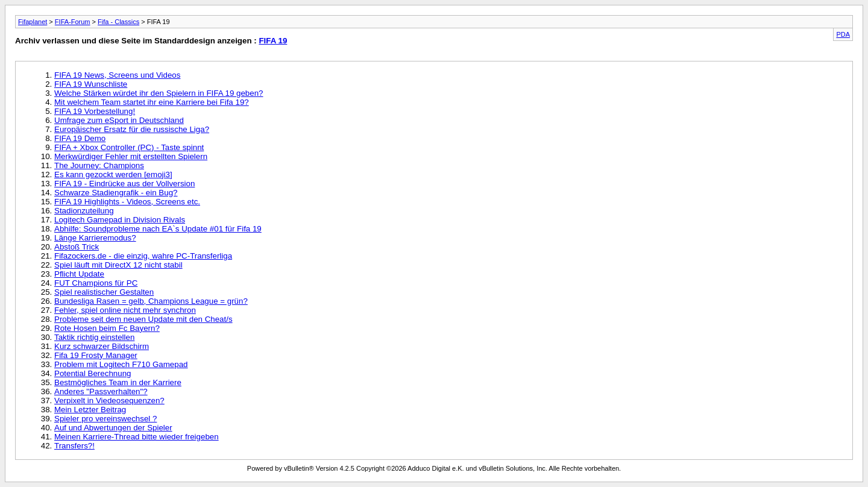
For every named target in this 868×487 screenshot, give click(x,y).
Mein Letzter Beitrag (90, 410)
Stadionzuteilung (84, 211)
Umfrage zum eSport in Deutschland (119, 120)
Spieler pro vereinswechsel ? (105, 419)
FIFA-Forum (73, 22)
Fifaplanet (33, 22)
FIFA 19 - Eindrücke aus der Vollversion (124, 184)
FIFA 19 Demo (80, 138)
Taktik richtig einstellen (94, 337)
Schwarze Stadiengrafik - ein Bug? (116, 193)
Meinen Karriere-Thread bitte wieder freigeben (137, 437)
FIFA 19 (273, 41)
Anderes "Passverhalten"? (101, 391)
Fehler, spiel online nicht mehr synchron (125, 310)
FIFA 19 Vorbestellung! (95, 111)
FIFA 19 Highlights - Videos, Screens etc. (127, 202)
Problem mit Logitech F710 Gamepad (121, 364)
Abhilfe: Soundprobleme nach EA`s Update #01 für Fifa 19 (158, 229)
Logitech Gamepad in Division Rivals (120, 220)
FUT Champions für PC (96, 283)
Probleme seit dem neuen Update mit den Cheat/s (143, 319)
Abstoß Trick (77, 247)
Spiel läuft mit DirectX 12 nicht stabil (118, 265)
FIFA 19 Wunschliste (91, 84)
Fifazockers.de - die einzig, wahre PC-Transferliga (143, 256)
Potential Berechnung (93, 373)
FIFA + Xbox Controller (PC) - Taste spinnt (129, 147)
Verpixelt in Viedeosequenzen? (109, 401)
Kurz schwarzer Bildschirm (102, 346)
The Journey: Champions (99, 165)
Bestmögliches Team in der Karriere (118, 382)
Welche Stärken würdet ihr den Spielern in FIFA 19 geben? (159, 93)
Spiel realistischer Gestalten (104, 292)
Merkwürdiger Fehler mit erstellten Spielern (131, 156)
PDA (843, 34)
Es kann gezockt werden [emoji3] (113, 174)
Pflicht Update (79, 274)
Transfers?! (74, 446)
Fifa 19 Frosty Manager (96, 355)
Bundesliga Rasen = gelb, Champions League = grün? (151, 301)
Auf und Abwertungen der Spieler (113, 428)
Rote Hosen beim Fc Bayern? (107, 328)
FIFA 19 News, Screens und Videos (117, 75)
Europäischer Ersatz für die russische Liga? (132, 129)
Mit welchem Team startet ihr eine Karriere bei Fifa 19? (152, 102)
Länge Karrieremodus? (95, 238)
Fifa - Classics (118, 22)
